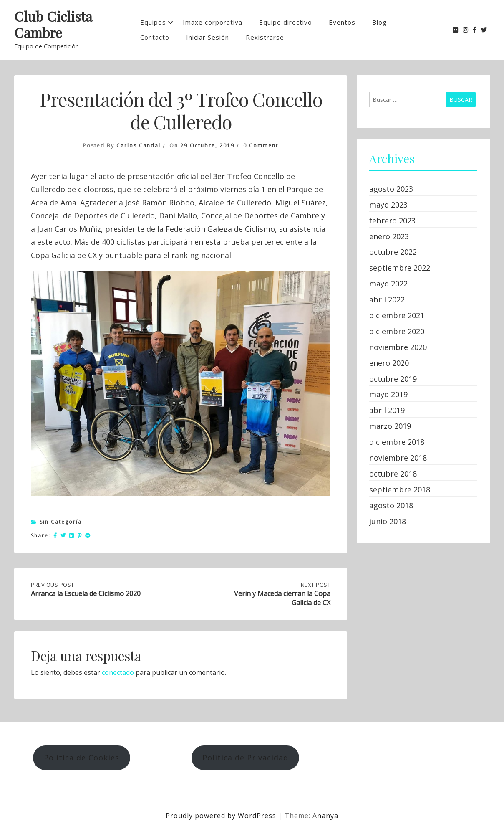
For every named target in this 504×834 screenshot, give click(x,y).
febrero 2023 (392, 221)
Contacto (155, 37)
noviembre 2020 (398, 347)
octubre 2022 (393, 252)
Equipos (153, 22)
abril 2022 (387, 299)
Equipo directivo (286, 22)
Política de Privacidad (245, 758)
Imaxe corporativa (213, 22)
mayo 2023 (388, 205)
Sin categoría (61, 522)
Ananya (325, 816)
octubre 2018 (393, 474)
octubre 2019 (393, 379)
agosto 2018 (391, 505)
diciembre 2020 (397, 331)
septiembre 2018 (400, 489)
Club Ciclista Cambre (53, 25)
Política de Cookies (82, 758)
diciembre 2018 (397, 442)
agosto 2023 (391, 189)
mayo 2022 (388, 284)
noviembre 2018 (398, 458)
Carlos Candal (139, 146)
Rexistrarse (265, 37)
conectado (118, 672)
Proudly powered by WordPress (222, 816)
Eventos (342, 22)
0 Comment (261, 146)
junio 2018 (388, 521)
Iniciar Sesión (208, 37)
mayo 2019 (388, 394)
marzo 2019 (390, 426)
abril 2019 (387, 410)
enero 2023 (389, 236)
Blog (379, 22)
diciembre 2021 (397, 315)
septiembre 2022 (400, 268)
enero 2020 (389, 363)
